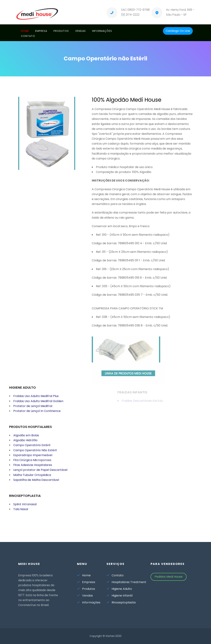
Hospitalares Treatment (126, 582)
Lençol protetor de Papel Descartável (40, 472)
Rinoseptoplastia (121, 602)
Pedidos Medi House (169, 577)
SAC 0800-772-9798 (135, 10)
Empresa (41, 31)
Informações (102, 31)
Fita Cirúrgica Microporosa (32, 462)
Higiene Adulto (119, 589)
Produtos (61, 31)
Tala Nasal (21, 511)
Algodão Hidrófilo (25, 442)
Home (25, 31)
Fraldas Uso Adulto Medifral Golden (38, 403)
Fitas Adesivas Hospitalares (33, 467)
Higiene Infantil (120, 596)
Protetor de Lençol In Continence (37, 413)
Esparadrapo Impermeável (33, 457)
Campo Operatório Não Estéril (35, 452)
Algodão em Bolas (26, 437)
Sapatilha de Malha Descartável (36, 482)
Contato (28, 36)
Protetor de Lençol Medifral (33, 408)
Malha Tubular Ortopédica (32, 477)
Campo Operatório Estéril (32, 447)
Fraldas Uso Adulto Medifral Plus (36, 398)
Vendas (80, 31)
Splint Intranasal (25, 506)
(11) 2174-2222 (130, 15)
